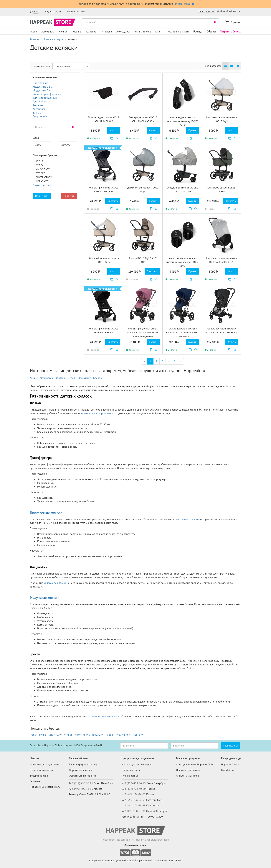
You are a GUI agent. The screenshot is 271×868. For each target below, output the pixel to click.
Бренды (198, 32)
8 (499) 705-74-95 (82, 789)
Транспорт (92, 32)
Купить (114, 130)
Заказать (113, 201)
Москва (35, 12)
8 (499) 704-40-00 (135, 789)
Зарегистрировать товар (83, 764)
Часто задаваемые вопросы (137, 764)
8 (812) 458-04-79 (135, 783)
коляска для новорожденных (98, 413)
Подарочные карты (178, 32)
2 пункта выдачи (53, 12)
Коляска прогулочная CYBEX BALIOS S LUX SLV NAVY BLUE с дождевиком (182, 332)
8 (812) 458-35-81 (82, 783)
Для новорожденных (45, 98)
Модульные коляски (45, 598)
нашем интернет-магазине (105, 716)
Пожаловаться (130, 776)
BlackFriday (228, 770)
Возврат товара (39, 776)
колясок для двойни (55, 583)
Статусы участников (187, 776)
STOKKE (41, 173)
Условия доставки (76, 12)
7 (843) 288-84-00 (135, 794)
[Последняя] (181, 361)
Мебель (77, 32)
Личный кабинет (227, 11)
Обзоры (211, 32)
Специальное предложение (102, 148)
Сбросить (69, 196)
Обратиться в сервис (81, 770)
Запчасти (38, 113)
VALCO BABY (43, 169)
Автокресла (48, 32)
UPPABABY (42, 181)
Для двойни (40, 101)
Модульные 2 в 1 (43, 87)
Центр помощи (206, 11)
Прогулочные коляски (46, 512)
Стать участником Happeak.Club (194, 764)
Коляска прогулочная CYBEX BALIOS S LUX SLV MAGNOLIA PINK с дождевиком (143, 332)
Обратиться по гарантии (83, 776)
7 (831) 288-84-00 (135, 811)
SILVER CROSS (44, 177)
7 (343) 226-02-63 (135, 800)
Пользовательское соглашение (117, 840)
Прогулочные (41, 83)
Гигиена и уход (142, 32)
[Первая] (144, 361)
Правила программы (188, 770)
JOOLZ (40, 161)
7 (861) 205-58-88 (135, 805)
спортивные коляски (187, 519)
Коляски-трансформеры (47, 94)
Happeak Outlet (230, 764)
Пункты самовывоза (41, 770)
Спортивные (40, 116)
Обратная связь (131, 770)
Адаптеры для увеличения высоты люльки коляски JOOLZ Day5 (182, 262)
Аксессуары (123, 32)
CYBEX (40, 165)
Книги (159, 32)
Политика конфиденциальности (153, 840)
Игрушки (107, 32)
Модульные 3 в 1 (43, 90)
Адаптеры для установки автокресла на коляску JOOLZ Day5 (182, 121)
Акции (33, 32)
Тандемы (38, 105)
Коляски (64, 32)
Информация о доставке (44, 764)
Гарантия (35, 781)
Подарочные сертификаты (45, 787)
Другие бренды (42, 185)
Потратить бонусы (230, 32)
